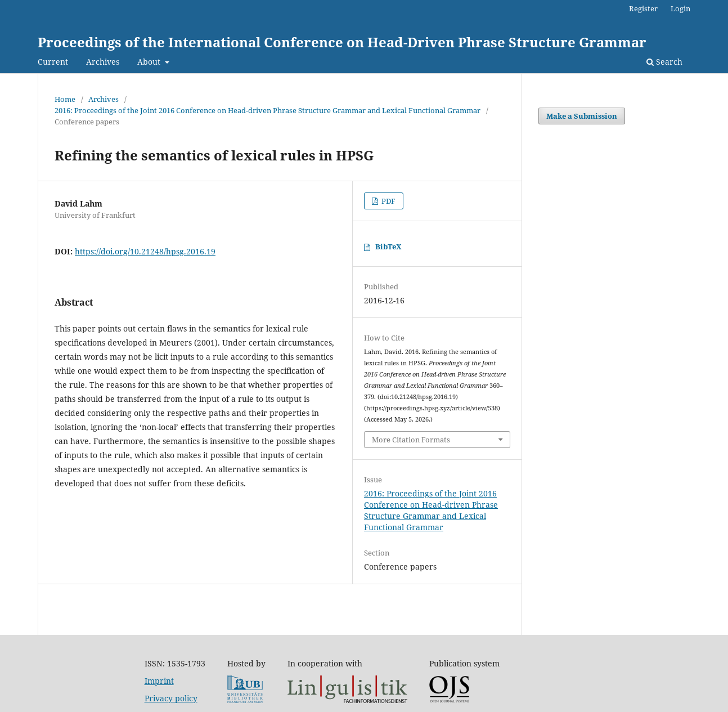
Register (643, 8)
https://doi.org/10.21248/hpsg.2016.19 (145, 251)
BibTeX (388, 247)
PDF (388, 201)
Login (680, 8)
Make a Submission (582, 116)
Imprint (159, 681)
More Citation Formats (411, 440)
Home (65, 99)
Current (53, 62)
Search (664, 62)
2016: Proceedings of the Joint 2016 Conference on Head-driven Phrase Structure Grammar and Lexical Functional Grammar (268, 110)
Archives (103, 62)
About (150, 62)
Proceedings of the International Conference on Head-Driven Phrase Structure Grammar (342, 42)
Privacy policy (171, 698)
